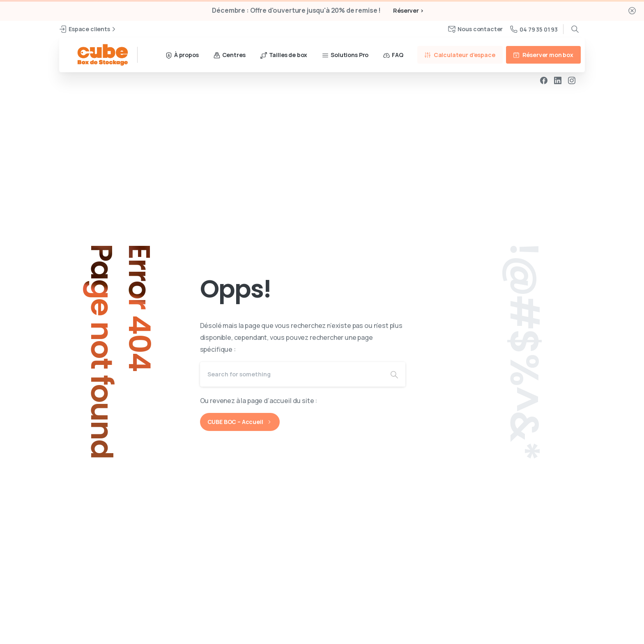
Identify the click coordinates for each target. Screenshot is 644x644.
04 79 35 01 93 (534, 29)
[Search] (292, 374)
